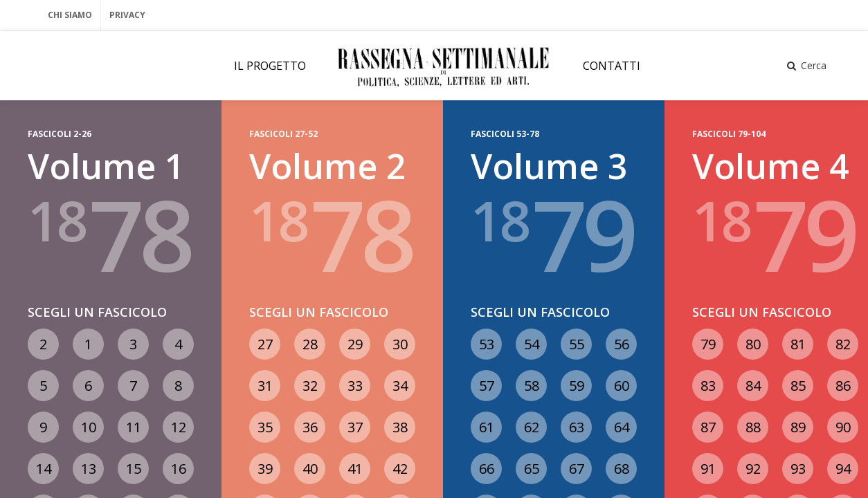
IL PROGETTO (270, 66)
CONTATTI (612, 66)
